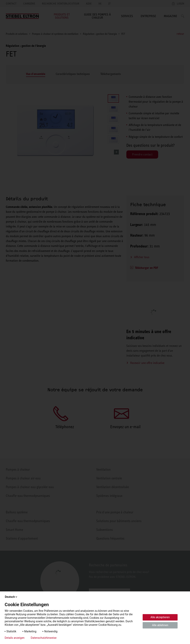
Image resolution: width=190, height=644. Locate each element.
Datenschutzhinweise (44, 638)
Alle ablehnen (160, 625)
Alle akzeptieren (160, 617)
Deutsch (11, 597)
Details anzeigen (15, 638)
